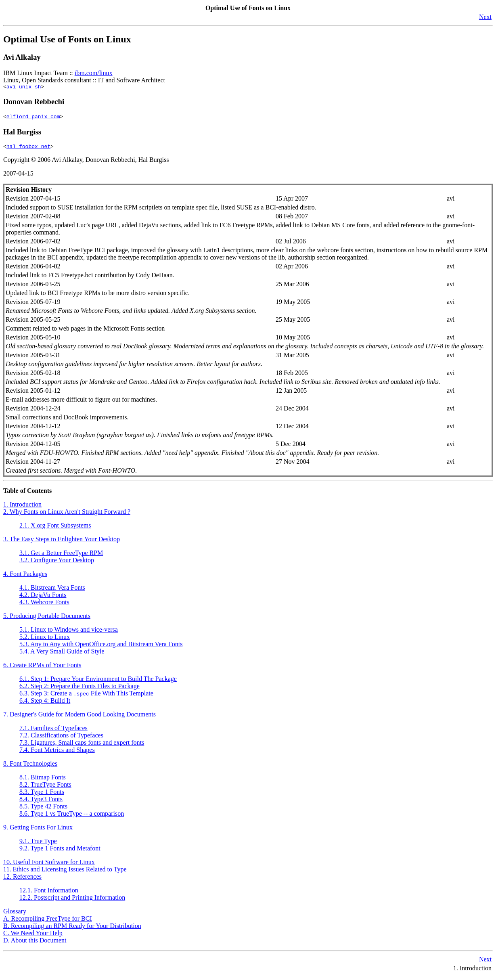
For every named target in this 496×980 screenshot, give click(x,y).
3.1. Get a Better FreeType (61, 556)
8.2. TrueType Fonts (45, 788)
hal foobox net (28, 150)
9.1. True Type (38, 845)
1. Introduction (22, 508)
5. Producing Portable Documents (47, 619)
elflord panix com (33, 119)
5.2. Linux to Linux (45, 640)
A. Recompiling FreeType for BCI (48, 922)
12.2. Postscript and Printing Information (72, 901)
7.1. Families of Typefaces (53, 732)
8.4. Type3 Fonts (41, 803)
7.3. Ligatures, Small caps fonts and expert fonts (82, 746)
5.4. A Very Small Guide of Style (62, 655)
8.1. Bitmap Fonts (43, 781)
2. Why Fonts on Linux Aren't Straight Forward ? (67, 515)
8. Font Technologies (30, 767)
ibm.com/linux (94, 73)
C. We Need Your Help (33, 937)
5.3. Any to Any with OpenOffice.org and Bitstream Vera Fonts (101, 648)
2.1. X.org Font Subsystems (55, 529)
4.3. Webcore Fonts (44, 606)
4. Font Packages (25, 577)
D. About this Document (35, 944)
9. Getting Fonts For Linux (38, 831)
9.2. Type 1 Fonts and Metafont (60, 852)
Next (485, 17)
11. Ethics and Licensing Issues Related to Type (65, 873)
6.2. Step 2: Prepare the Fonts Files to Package (80, 690)
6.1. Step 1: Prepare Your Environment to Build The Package (98, 682)
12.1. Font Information (49, 894)
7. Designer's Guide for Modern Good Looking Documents (80, 718)
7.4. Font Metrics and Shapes (57, 753)
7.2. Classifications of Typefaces (61, 739)
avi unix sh (24, 88)
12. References (22, 880)
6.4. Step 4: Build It (45, 704)
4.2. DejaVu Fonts (43, 598)
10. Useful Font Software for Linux (49, 866)
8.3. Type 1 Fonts (42, 795)
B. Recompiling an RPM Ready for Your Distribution (72, 929)
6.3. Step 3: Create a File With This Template (86, 697)
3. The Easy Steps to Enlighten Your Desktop (62, 543)
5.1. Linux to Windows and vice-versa (69, 633)
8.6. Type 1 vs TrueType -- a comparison (72, 817)
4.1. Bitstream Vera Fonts (52, 591)
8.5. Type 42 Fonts (43, 810)
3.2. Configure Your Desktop (57, 564)
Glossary (15, 915)
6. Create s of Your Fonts (42, 669)
